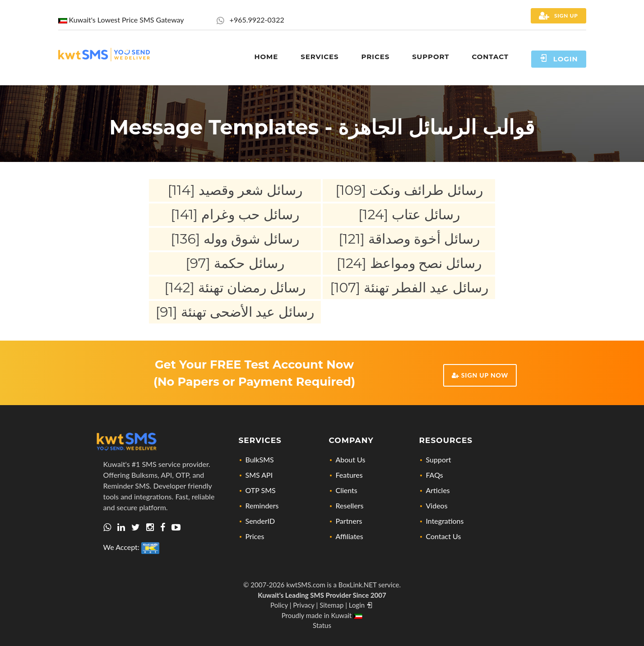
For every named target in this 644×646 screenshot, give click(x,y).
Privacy (303, 605)
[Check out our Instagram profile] (150, 527)
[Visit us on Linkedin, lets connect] (121, 527)
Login (559, 58)
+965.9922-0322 (250, 20)
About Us (351, 459)
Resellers (350, 505)
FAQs (435, 475)
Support (439, 459)
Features (349, 475)
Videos (437, 505)
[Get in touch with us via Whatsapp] (107, 527)
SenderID (260, 521)
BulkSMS (260, 459)
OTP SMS (261, 490)
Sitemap (331, 605)
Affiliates (350, 536)
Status (322, 625)
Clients (347, 490)
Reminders (262, 505)
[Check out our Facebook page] (163, 527)
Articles (438, 490)
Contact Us (444, 536)
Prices (255, 536)
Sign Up (558, 16)
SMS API (259, 475)
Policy (279, 605)
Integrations (445, 521)
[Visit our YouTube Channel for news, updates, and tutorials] (176, 527)
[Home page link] (104, 53)
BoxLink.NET (358, 585)
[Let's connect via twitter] (136, 527)
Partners (349, 521)
